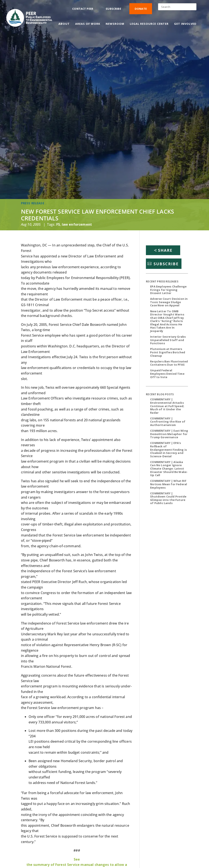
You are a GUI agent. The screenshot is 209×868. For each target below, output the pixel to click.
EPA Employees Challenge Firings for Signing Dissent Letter (168, 290)
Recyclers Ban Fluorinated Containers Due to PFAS (169, 363)
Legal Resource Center (149, 24)
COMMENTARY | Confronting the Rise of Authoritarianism (168, 422)
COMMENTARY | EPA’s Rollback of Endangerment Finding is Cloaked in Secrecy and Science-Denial (168, 449)
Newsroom (115, 24)
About (64, 24)
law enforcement (77, 224)
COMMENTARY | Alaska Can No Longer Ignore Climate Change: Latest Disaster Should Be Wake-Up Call (169, 469)
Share (165, 250)
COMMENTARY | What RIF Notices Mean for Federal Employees (169, 484)
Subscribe (113, 9)
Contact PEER (83, 9)
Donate (141, 9)
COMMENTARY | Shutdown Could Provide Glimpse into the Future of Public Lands (168, 498)
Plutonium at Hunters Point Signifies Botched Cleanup (168, 352)
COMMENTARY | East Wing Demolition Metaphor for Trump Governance (169, 434)
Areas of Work (88, 24)
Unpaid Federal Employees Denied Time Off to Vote (167, 374)
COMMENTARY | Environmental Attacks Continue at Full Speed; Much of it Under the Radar (167, 406)
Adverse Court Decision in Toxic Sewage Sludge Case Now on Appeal (169, 302)
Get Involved (185, 24)
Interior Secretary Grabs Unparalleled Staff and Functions (168, 340)
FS (58, 224)
